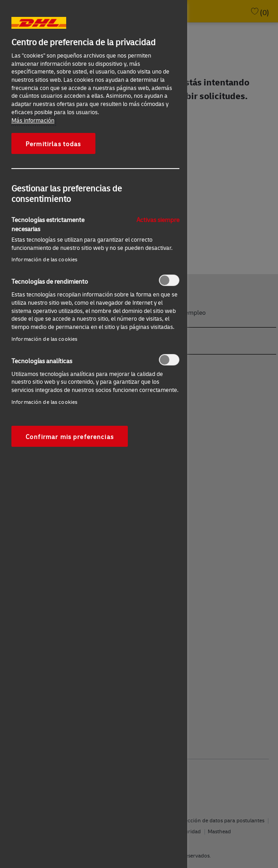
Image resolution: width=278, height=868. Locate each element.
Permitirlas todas (53, 143)
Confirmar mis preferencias (70, 436)
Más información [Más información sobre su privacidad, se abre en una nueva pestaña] (33, 120)
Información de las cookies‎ (44, 259)
